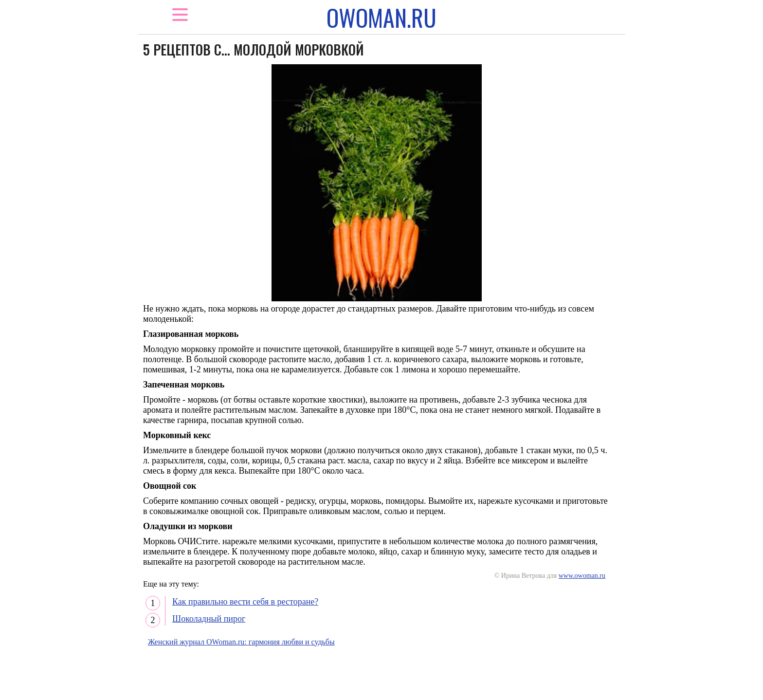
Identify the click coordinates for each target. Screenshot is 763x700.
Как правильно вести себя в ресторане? (245, 602)
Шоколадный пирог (209, 619)
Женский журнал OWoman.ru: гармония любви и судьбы (241, 642)
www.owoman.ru (582, 576)
